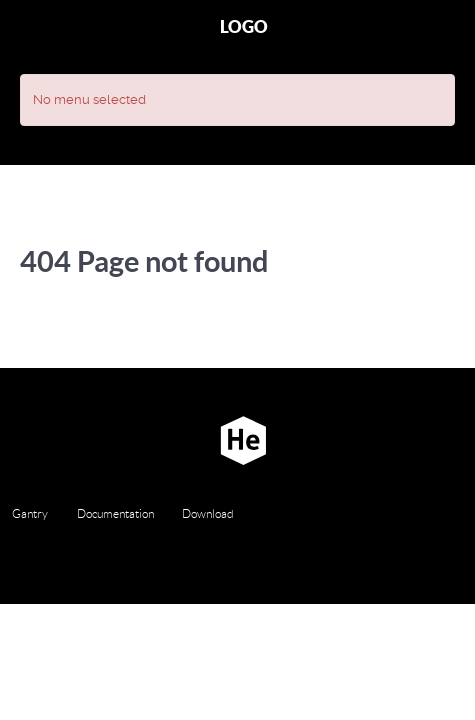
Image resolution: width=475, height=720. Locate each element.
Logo (244, 26)
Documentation (115, 513)
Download (208, 513)
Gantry (30, 513)
